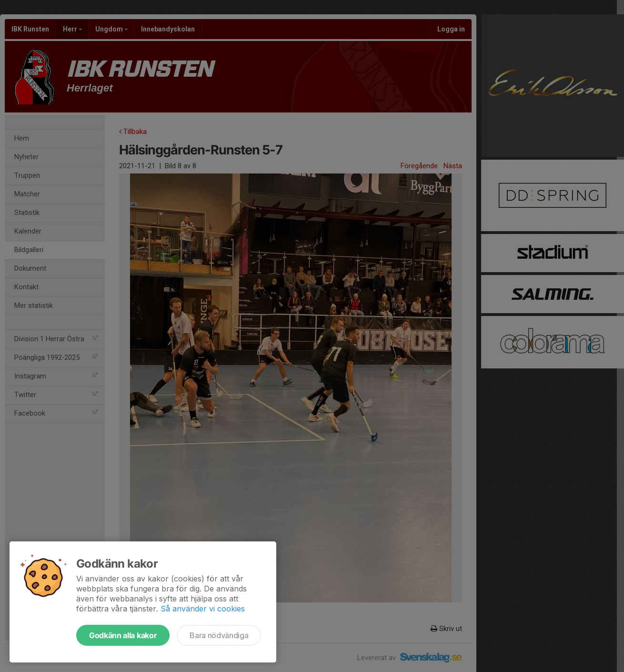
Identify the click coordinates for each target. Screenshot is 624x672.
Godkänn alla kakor (123, 635)
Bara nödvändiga (219, 635)
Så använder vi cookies (203, 609)
